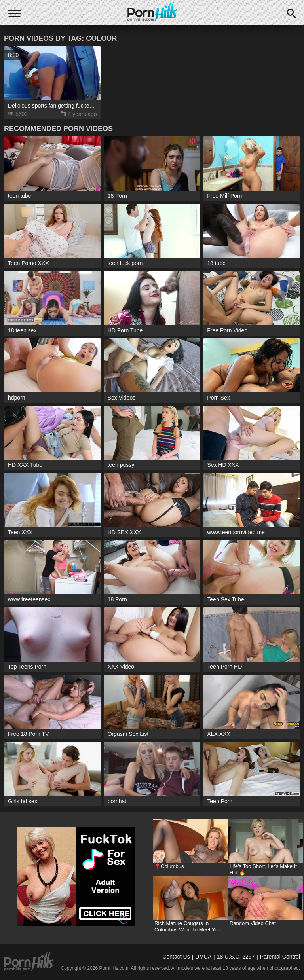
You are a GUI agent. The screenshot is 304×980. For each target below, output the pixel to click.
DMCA (203, 957)
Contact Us (176, 957)
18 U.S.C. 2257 (236, 957)
